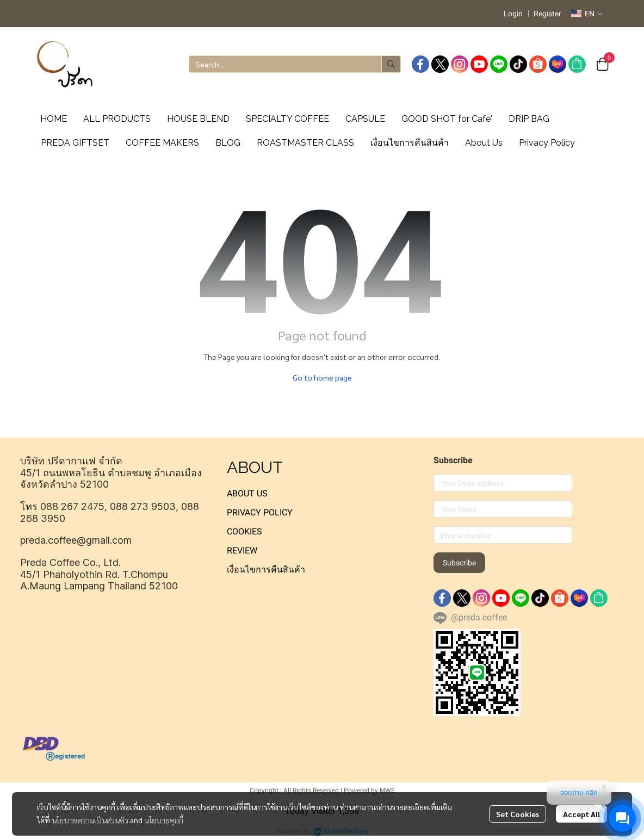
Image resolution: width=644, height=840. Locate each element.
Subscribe (459, 563)
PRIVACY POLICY (260, 512)
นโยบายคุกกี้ (164, 820)
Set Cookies (518, 814)
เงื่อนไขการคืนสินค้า (266, 570)
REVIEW (242, 550)
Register (547, 14)
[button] (587, 14)
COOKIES (244, 531)
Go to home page (322, 377)
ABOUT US (247, 493)
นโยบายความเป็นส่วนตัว (90, 820)
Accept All (581, 814)
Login (513, 14)
